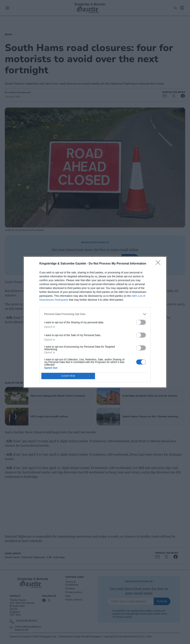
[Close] (159, 264)
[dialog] (95, 322)
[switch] (141, 322)
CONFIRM (68, 376)
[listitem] (95, 314)
